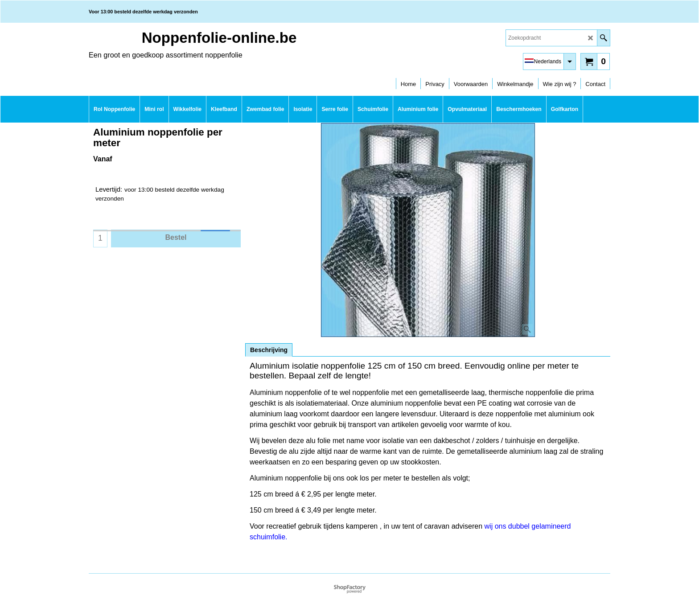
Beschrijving (269, 350)
